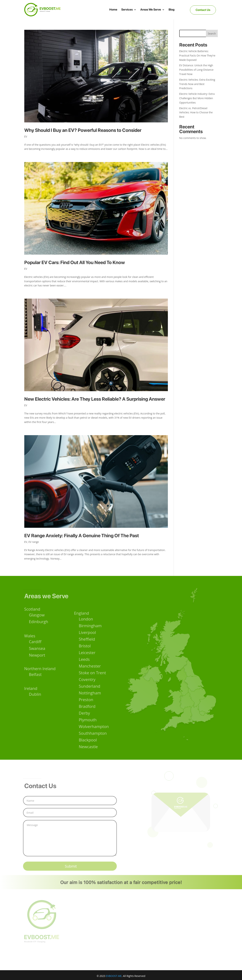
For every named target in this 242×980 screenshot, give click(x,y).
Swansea (37, 650)
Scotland (32, 611)
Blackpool (88, 749)
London (86, 628)
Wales (30, 638)
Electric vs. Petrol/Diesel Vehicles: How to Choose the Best (196, 113)
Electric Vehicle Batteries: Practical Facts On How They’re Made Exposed (197, 55)
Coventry (87, 689)
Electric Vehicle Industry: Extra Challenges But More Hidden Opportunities (197, 98)
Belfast (35, 675)
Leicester (87, 662)
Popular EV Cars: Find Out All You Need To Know (75, 262)
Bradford (87, 716)
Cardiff (35, 643)
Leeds (84, 669)
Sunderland (90, 695)
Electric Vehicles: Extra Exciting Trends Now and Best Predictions (197, 84)
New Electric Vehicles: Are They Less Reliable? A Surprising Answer (95, 399)
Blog (172, 10)
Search (212, 34)
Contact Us (203, 10)
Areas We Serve (151, 10)
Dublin (35, 695)
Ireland (31, 689)
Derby (84, 722)
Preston (86, 709)
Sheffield (87, 648)
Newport (37, 657)
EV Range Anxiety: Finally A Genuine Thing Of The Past (82, 535)
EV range (34, 542)
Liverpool (87, 642)
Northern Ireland (40, 670)
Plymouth (88, 729)
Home (113, 10)
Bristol (85, 655)
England (82, 622)
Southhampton (93, 742)
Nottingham (90, 702)
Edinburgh (39, 623)
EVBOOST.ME (114, 976)
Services (127, 10)
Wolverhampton (94, 736)
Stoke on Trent (92, 682)
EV (26, 136)
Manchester (90, 675)
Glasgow (37, 616)
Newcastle (88, 756)
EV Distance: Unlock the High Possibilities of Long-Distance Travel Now (196, 70)
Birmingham (90, 635)
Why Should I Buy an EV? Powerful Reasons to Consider (83, 130)
